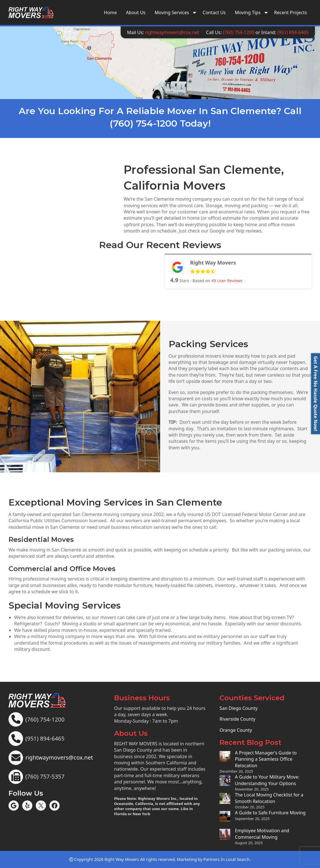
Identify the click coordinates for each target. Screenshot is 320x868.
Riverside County (237, 719)
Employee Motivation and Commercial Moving (262, 834)
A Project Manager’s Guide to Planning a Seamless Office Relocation (266, 759)
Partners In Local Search (226, 859)
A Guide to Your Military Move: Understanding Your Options (267, 780)
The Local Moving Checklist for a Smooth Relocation (269, 798)
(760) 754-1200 (239, 32)
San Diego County (239, 708)
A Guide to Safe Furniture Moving (270, 813)
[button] (315, 394)
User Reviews (227, 281)
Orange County (236, 730)
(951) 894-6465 (293, 32)
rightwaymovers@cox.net (172, 32)
